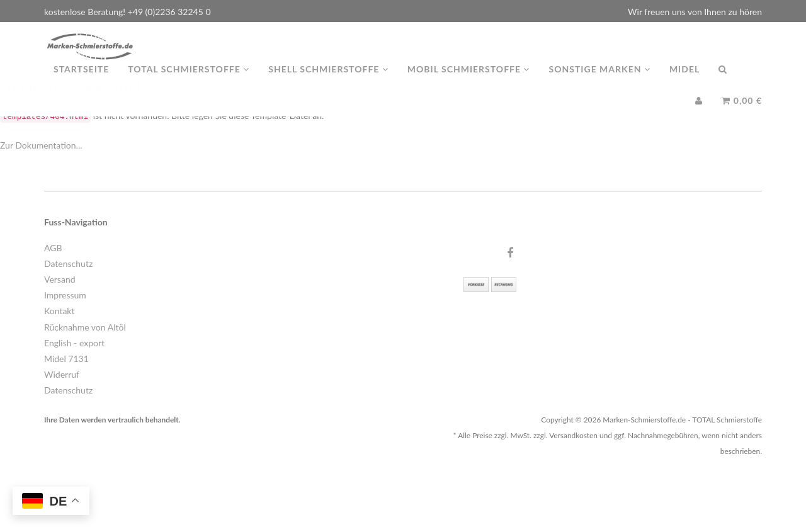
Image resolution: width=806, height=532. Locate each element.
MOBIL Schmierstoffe (469, 82)
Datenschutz (68, 263)
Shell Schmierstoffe (328, 82)
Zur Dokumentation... (41, 145)
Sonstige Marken (599, 82)
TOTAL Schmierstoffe (189, 82)
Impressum (65, 295)
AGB (53, 248)
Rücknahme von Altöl (85, 327)
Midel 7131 (66, 359)
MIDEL (684, 82)
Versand (60, 279)
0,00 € (742, 113)
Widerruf (62, 374)
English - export (74, 343)
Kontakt (60, 311)
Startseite (81, 82)
